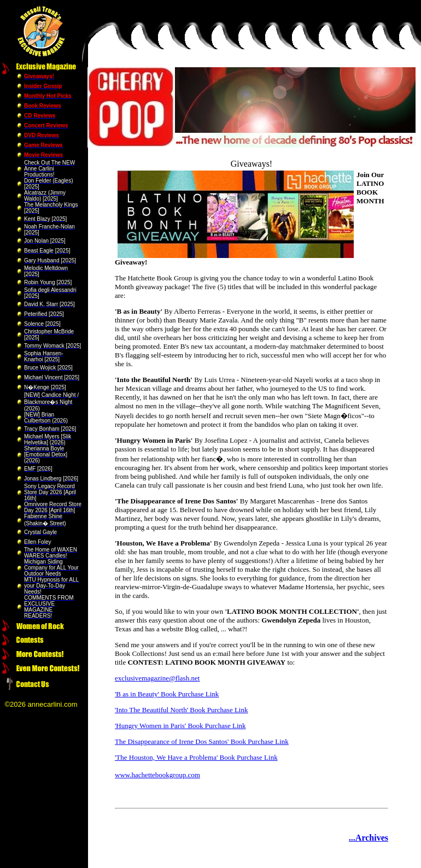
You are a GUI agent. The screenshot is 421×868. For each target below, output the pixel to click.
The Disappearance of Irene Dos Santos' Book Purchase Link (202, 741)
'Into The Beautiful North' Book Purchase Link (181, 710)
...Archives (369, 838)
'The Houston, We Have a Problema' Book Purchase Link (196, 757)
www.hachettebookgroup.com (157, 775)
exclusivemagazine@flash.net (157, 678)
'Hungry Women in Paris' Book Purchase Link (180, 726)
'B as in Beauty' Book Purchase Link (167, 694)
